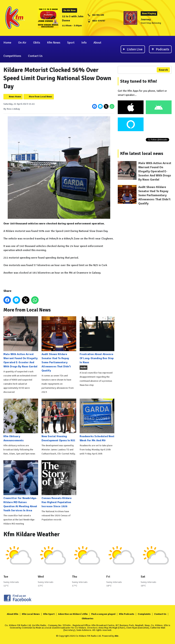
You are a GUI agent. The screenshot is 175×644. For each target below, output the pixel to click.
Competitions (12, 56)
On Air (22, 43)
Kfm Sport (49, 614)
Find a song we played (103, 614)
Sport (71, 43)
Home (7, 43)
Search (163, 70)
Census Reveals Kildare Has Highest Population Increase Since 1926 (59, 484)
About (97, 43)
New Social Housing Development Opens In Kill (59, 420)
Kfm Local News (31, 614)
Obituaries (87, 618)
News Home (15, 97)
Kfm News (54, 43)
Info (84, 43)
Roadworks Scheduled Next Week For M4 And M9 (97, 420)
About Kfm (13, 614)
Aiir (116, 636)
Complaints (144, 614)
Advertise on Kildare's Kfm (73, 614)
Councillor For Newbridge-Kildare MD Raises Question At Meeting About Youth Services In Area (21, 486)
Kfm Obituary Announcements (21, 420)
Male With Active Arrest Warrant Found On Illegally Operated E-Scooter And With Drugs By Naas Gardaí (21, 342)
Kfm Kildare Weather (32, 534)
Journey (146, 19)
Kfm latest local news (142, 154)
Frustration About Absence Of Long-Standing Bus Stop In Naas (97, 340)
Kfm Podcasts (127, 614)
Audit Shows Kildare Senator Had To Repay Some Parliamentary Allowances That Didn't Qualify (59, 344)
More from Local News (41, 97)
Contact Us (35, 56)
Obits (37, 43)
